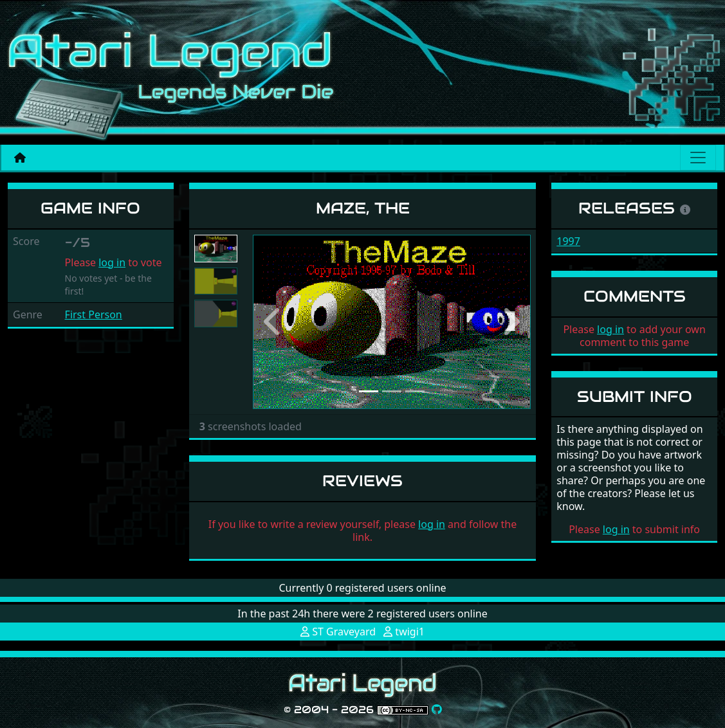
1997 (568, 241)
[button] (274, 322)
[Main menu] (698, 158)
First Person (94, 314)
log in (112, 262)
